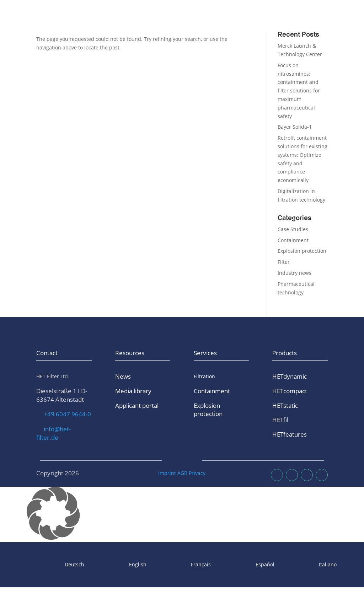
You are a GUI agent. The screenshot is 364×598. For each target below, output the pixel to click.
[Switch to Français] (182, 565)
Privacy (197, 473)
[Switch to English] (119, 565)
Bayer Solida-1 (295, 127)
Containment (293, 240)
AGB (182, 473)
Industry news (295, 273)
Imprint (167, 473)
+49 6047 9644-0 (67, 414)
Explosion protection (302, 251)
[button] (182, 515)
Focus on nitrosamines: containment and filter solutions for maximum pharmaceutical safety (299, 91)
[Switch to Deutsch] (56, 565)
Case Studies (293, 229)
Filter (284, 262)
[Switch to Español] (246, 565)
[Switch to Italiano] (309, 565)
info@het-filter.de (53, 433)
